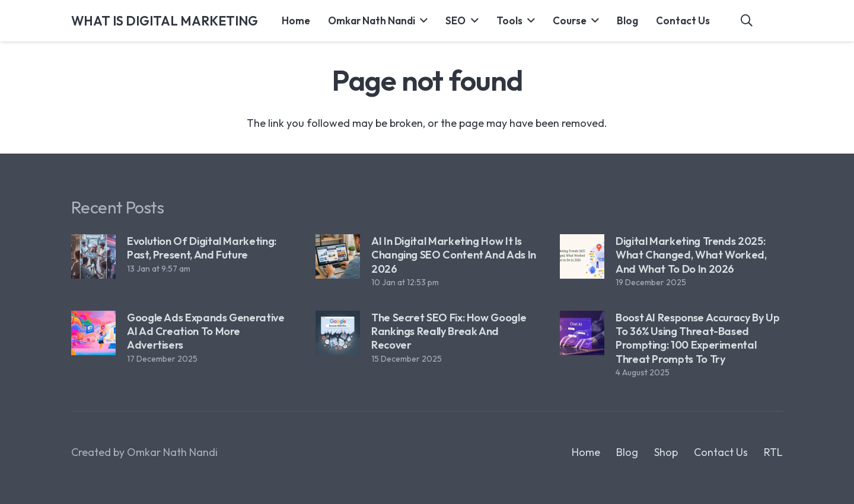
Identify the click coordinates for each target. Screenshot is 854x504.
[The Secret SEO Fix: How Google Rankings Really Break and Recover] (338, 333)
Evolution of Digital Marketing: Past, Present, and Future (202, 248)
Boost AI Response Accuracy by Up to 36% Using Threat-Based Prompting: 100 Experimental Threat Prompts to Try (697, 338)
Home (586, 452)
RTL (773, 452)
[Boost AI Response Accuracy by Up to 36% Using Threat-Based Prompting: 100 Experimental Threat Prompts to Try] (582, 333)
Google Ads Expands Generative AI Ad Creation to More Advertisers (206, 331)
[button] (421, 21)
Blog (627, 452)
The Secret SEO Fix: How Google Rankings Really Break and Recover (449, 331)
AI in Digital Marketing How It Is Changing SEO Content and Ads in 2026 (454, 255)
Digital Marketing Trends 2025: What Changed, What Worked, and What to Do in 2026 (691, 255)
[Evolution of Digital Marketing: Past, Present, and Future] (93, 256)
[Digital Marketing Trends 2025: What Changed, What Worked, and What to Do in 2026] (582, 256)
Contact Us (721, 452)
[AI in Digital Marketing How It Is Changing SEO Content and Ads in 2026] (338, 256)
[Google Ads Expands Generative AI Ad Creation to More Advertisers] (93, 333)
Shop (666, 452)
